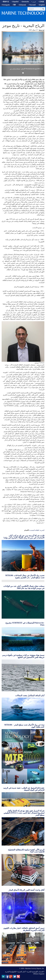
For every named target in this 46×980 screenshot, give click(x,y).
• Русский (32, 5)
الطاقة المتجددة (34, 530)
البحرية (42, 530)
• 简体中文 (5, 2)
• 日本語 (41, 2)
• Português (6, 5)
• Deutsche (25, 2)
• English (41, 5)
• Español (15, 2)
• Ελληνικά (22, 5)
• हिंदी (14, 5)
